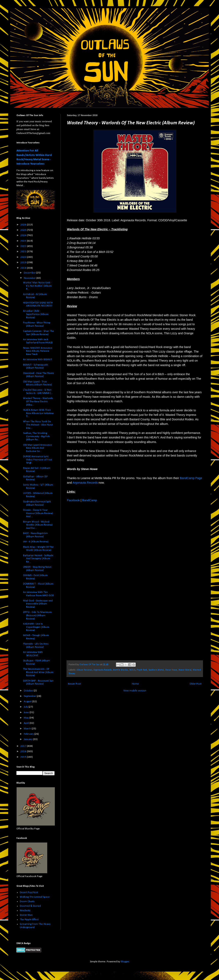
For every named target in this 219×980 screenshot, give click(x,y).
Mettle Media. (121, 670)
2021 (24, 252)
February (29, 734)
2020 (24, 257)
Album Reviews (84, 670)
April (27, 723)
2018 (24, 268)
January (28, 739)
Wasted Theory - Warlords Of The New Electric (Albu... (38, 401)
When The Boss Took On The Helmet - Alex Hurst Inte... (38, 425)
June (27, 712)
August (28, 702)
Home (135, 684)
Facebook (73, 500)
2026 (24, 225)
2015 (24, 757)
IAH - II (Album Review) (36, 542)
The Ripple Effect (29, 919)
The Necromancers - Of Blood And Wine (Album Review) (38, 672)
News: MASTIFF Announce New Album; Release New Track (38, 351)
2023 (24, 241)
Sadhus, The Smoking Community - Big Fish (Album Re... (36, 436)
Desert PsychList (29, 892)
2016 (24, 751)
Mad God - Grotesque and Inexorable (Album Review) (38, 604)
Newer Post (74, 684)
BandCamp (89, 500)
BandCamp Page (191, 478)
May (27, 718)
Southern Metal (156, 670)
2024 (24, 235)
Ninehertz (25, 910)
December (30, 273)
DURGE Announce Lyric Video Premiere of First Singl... (37, 460)
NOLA (132, 670)
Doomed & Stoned (30, 906)
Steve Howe (171, 670)
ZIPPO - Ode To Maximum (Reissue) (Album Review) (37, 615)
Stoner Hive (26, 915)
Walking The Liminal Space (35, 897)
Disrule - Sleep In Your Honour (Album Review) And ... (38, 513)
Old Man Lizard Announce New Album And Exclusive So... (37, 448)
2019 (24, 262)
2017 (24, 746)
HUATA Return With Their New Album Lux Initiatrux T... (38, 413)
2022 (24, 246)
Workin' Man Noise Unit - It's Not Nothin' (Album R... (37, 286)
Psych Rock (142, 670)
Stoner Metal (185, 670)
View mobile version (135, 691)
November (30, 278)
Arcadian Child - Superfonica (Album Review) (36, 314)
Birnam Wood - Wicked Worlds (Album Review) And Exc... (38, 525)
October (29, 691)
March (28, 729)
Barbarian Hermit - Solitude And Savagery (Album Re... (38, 559)
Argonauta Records (85, 483)
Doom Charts (27, 901)
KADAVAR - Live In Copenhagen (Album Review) (36, 627)
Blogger (125, 962)
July (26, 707)
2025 (24, 230)
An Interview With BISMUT (38, 359)
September (30, 696)
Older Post (196, 684)
